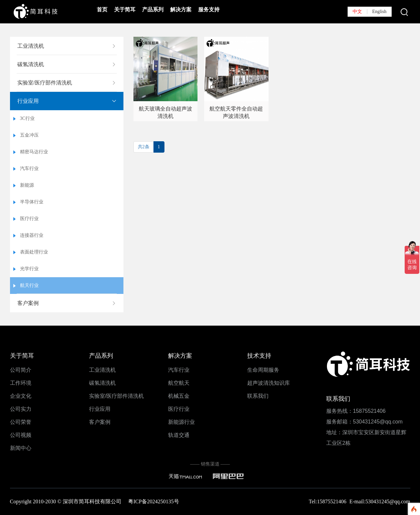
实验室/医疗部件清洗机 (45, 83)
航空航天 (179, 383)
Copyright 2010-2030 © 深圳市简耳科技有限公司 (69, 501)
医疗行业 (29, 219)
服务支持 (209, 10)
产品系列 (153, 10)
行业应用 (28, 101)
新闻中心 (21, 448)
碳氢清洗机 (31, 64)
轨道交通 (179, 435)
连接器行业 (32, 235)
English (379, 12)
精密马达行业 (34, 152)
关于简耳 (125, 10)
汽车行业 (29, 168)
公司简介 (21, 370)
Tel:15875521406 (328, 501)
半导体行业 (32, 202)
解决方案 (181, 10)
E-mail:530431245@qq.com (380, 501)
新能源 (27, 185)
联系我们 (258, 396)
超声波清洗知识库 (269, 383)
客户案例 (28, 303)
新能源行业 (181, 422)
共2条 (144, 147)
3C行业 (27, 118)
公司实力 (21, 409)
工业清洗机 (31, 46)
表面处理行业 (34, 252)
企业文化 (21, 396)
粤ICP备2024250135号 (154, 501)
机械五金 (179, 396)
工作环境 (21, 383)
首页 (102, 10)
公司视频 (21, 435)
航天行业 (29, 285)
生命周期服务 (263, 370)
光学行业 (29, 269)
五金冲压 (29, 135)
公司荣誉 (21, 422)
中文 (357, 12)
